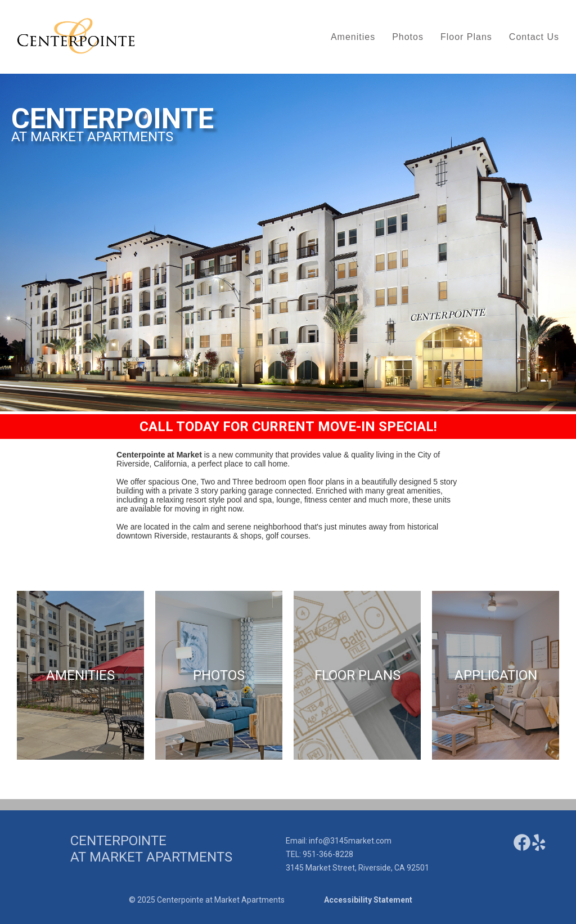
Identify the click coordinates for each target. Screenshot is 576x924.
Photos (408, 37)
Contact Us (534, 37)
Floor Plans (466, 37)
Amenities (353, 37)
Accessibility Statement (368, 900)
